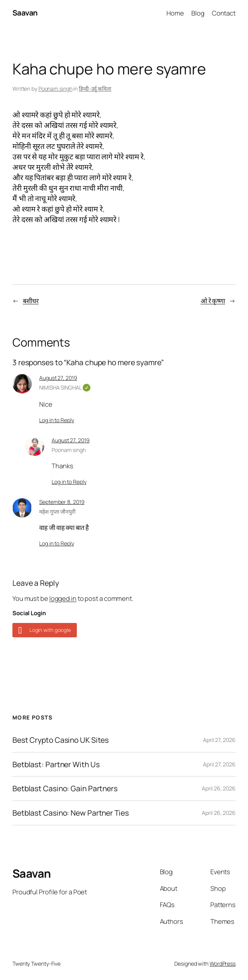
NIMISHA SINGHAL (65, 387)
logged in (63, 598)
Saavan (25, 13)
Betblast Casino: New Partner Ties (71, 813)
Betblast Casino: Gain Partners (65, 788)
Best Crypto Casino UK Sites (61, 740)
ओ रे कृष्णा (213, 301)
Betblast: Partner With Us (56, 764)
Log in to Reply (57, 420)
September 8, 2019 (62, 502)
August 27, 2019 (58, 378)
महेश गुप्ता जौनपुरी (57, 512)
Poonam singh (55, 89)
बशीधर (31, 301)
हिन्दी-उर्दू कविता (95, 89)
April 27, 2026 (219, 740)
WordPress (223, 964)
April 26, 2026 (219, 788)
